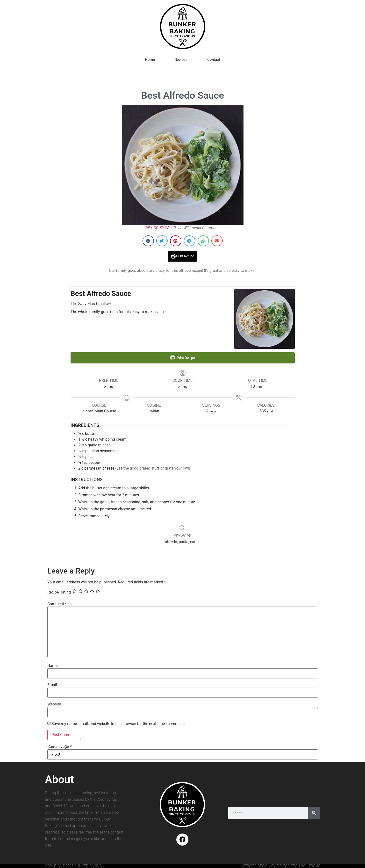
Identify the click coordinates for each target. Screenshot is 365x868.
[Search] (314, 813)
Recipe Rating (59, 592)
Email (52, 685)
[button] (148, 241)
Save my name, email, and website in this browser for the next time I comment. (118, 724)
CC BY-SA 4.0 (165, 228)
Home (150, 60)
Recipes (181, 60)
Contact (214, 60)
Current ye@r (60, 747)
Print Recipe (183, 256)
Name (52, 666)
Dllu (149, 228)
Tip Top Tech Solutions (298, 866)
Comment (57, 604)
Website (54, 704)
